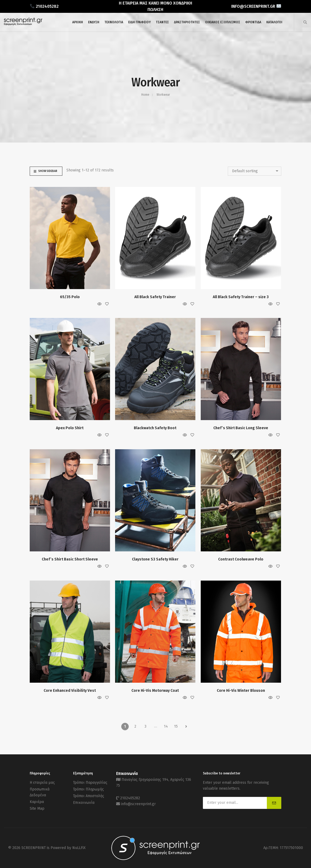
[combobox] (255, 171)
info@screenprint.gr (138, 804)
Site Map (37, 809)
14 (166, 726)
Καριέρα (37, 802)
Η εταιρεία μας (42, 783)
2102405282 (130, 798)
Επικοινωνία (84, 803)
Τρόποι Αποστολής (89, 796)
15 (176, 726)
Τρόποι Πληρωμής (88, 789)
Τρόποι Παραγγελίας (90, 783)
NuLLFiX (79, 848)
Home (145, 95)
